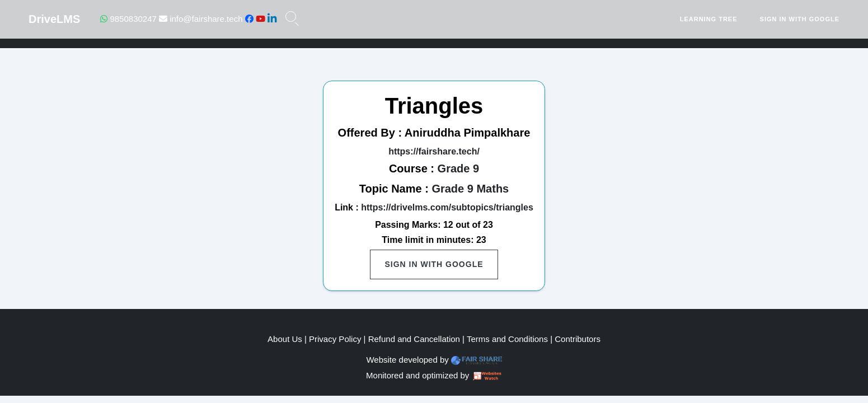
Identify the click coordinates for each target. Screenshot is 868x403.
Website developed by (407, 360)
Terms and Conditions (507, 339)
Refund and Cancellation (414, 339)
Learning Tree (709, 19)
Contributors (578, 339)
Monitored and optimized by (417, 375)
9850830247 (128, 19)
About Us (285, 339)
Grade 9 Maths (470, 189)
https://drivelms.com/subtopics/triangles (447, 207)
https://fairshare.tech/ (434, 151)
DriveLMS (54, 19)
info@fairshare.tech (201, 19)
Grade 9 (458, 168)
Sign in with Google (800, 19)
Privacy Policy (335, 339)
